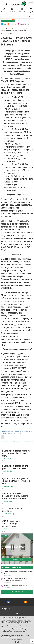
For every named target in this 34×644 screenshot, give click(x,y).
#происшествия (5, 433)
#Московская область (7, 432)
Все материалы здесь (17, 559)
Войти (31, 4)
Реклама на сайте (19, 635)
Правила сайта (14, 637)
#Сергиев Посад (27, 432)
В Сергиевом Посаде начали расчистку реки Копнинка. (15, 467)
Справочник (22, 10)
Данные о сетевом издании (7, 635)
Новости (12, 10)
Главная (4, 10)
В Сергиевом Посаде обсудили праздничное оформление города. (16, 453)
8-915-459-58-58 (4, 610)
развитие (20, 640)
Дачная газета (13, 547)
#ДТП (19, 433)
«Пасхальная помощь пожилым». (12, 510)
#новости (18, 432)
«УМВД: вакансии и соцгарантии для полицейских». (11, 524)
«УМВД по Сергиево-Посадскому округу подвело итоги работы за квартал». (15, 496)
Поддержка (14, 640)
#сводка (14, 433)
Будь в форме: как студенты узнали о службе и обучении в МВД (16, 481)
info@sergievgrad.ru (5, 608)
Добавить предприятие (17, 592)
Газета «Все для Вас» (31, 12)
